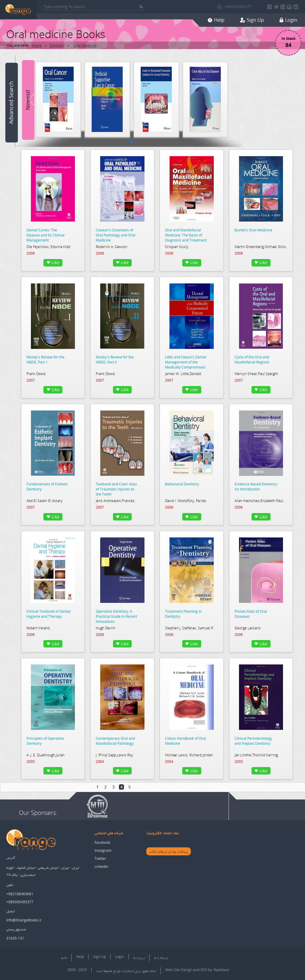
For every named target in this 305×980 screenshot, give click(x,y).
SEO (204, 970)
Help (80, 957)
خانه (64, 958)
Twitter (100, 859)
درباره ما (139, 958)
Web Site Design (179, 970)
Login (120, 957)
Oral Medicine (85, 45)
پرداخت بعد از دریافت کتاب (169, 851)
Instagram (103, 850)
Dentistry (57, 45)
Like (53, 262)
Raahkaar (222, 970)
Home (37, 45)
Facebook (102, 842)
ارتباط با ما (161, 958)
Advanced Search (11, 103)
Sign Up (99, 957)
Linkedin (101, 867)
